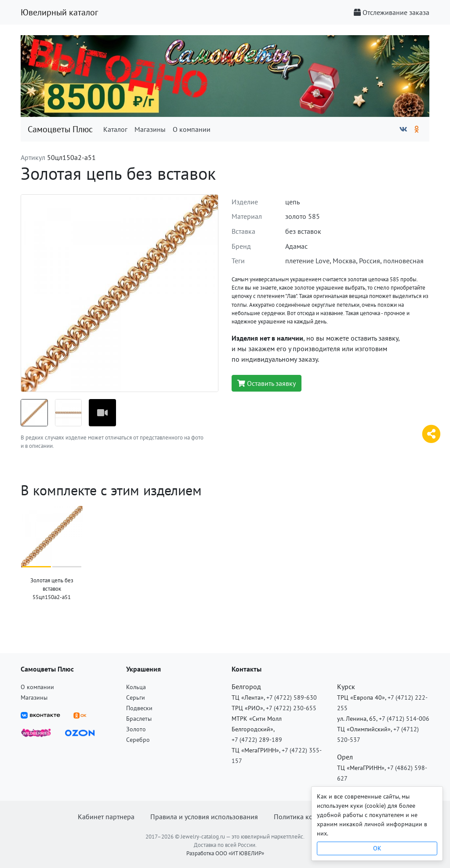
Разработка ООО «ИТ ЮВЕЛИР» (225, 853)
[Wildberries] (36, 732)
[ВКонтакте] (403, 129)
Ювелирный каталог (59, 12)
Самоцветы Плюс (60, 129)
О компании (192, 129)
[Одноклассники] (417, 129)
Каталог (115, 129)
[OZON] (80, 732)
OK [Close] (377, 848)
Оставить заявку (267, 383)
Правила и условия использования (204, 817)
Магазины (150, 129)
